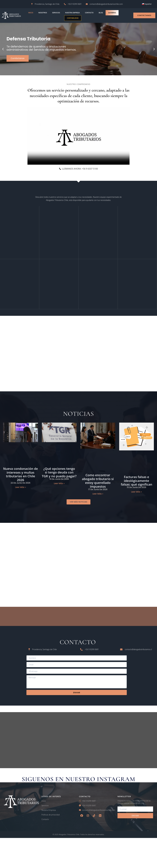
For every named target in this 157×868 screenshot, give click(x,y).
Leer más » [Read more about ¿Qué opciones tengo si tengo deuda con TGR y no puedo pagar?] (59, 486)
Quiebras (112, 13)
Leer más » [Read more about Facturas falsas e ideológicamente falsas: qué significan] (136, 495)
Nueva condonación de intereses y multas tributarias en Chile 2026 (20, 477)
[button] (3, 49)
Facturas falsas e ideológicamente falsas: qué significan (136, 484)
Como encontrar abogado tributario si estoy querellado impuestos (98, 484)
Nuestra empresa (72, 13)
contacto (89, 13)
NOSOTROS (43, 13)
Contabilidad (73, 18)
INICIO (31, 13)
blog (101, 13)
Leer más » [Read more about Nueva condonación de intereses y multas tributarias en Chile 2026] (21, 490)
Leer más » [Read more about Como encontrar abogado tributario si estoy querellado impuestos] (98, 497)
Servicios (56, 13)
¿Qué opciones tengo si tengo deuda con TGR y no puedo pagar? (59, 475)
